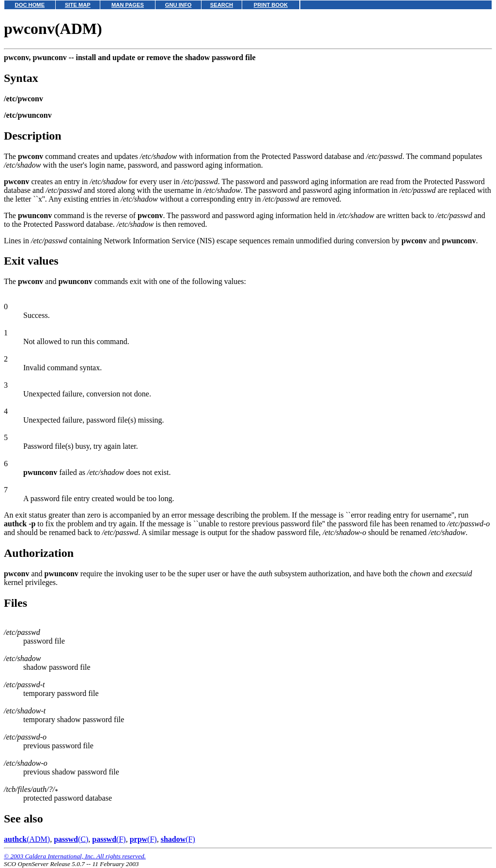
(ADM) (27, 839)
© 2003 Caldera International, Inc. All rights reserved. (75, 856)
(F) (109, 839)
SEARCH (222, 5)
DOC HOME (30, 5)
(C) (71, 839)
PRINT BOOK (271, 5)
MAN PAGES (128, 5)
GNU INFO (178, 5)
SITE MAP (78, 5)
